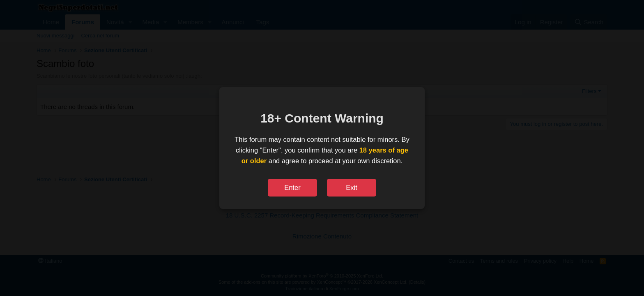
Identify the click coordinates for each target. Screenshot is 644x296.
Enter (292, 187)
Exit (352, 187)
